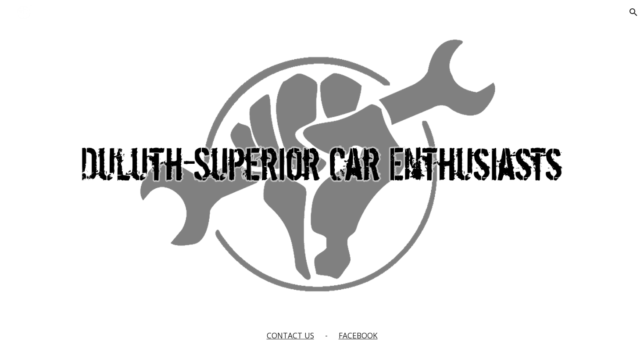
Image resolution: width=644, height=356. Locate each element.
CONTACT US (290, 335)
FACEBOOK (358, 335)
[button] (633, 12)
